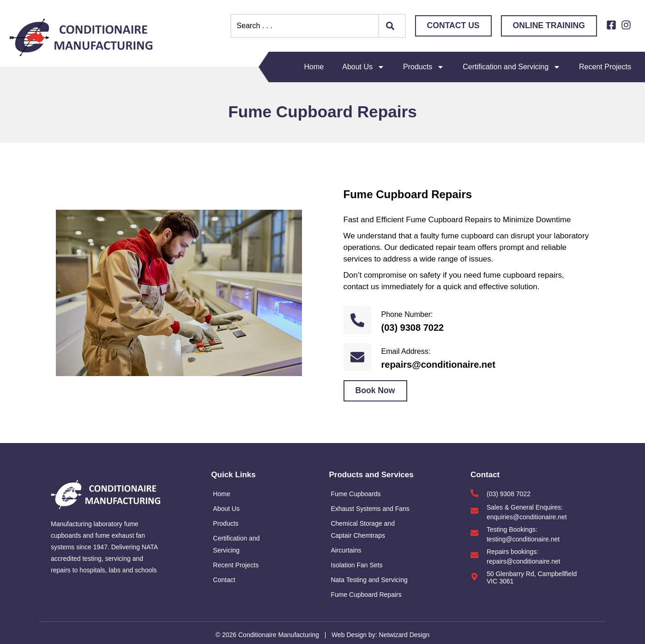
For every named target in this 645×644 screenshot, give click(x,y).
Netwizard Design (404, 635)
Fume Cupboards (356, 494)
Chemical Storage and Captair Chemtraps (363, 529)
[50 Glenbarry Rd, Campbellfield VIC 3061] (474, 577)
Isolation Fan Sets (356, 565)
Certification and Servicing (512, 67)
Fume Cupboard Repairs (366, 595)
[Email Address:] (357, 357)
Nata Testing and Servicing (369, 580)
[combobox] (305, 26)
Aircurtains (346, 550)
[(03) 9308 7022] (474, 493)
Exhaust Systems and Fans (370, 509)
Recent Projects (605, 67)
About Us (363, 67)
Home (314, 67)
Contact (224, 580)
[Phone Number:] (357, 320)
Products (424, 67)
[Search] (392, 26)
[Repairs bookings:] (474, 555)
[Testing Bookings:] (474, 533)
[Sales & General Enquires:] (474, 511)
